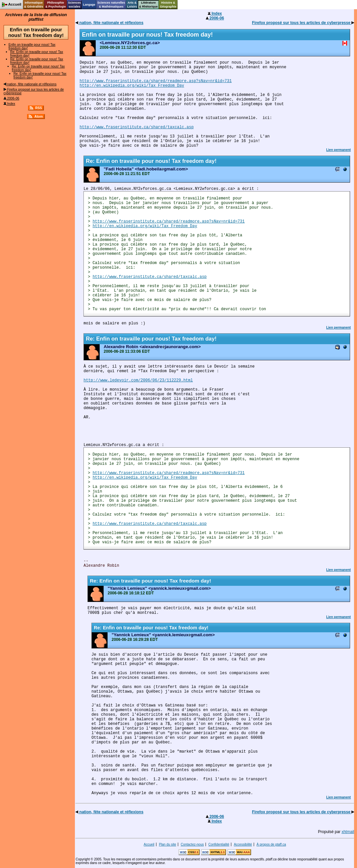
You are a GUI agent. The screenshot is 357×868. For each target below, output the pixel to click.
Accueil (149, 844)
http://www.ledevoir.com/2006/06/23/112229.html (138, 380)
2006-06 (11, 98)
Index (9, 104)
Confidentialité (219, 844)
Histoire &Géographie (168, 5)
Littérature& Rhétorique (149, 5)
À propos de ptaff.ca (271, 844)
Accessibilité (243, 844)
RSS (39, 108)
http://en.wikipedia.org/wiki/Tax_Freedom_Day (132, 86)
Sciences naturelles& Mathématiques (111, 5)
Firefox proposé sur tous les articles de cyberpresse (303, 23)
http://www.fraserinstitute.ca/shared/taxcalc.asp (137, 127)
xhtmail (348, 832)
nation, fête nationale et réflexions (30, 84)
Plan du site (168, 844)
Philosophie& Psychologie (55, 5)
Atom (39, 117)
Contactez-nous (192, 844)
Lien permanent (339, 150)
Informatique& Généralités (34, 5)
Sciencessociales (74, 5)
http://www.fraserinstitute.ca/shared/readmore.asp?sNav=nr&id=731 (156, 81)
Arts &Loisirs (132, 5)
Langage (89, 5)
